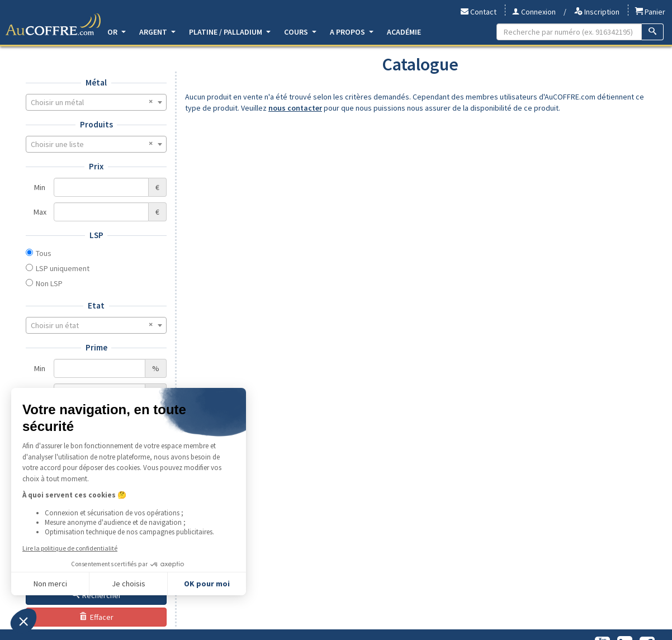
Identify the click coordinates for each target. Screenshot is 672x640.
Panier (650, 12)
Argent (157, 32)
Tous (44, 253)
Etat (96, 305)
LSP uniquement (63, 268)
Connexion (534, 12)
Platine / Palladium (230, 32)
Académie (404, 32)
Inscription (597, 12)
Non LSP (49, 283)
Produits (96, 124)
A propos (352, 32)
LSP (96, 235)
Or (117, 32)
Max (40, 212)
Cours (300, 32)
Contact (479, 12)
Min (40, 187)
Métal (96, 82)
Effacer (96, 617)
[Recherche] (653, 32)
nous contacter (295, 108)
